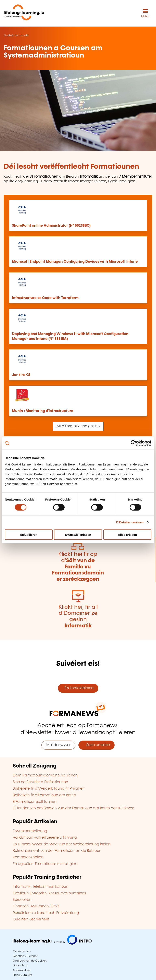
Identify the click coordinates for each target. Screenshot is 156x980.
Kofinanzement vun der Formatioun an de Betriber (57, 851)
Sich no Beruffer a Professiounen (40, 782)
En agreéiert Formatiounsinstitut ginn (45, 864)
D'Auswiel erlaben (78, 534)
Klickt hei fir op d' (78, 567)
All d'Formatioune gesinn (78, 426)
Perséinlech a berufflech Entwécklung (46, 913)
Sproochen (22, 900)
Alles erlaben (127, 534)
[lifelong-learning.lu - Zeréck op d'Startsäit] (24, 13)
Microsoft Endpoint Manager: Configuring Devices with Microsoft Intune (75, 262)
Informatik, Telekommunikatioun (41, 887)
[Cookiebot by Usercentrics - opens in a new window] (134, 443)
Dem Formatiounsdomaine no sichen (45, 775)
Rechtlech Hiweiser (25, 956)
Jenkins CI (21, 375)
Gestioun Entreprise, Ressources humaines (49, 893)
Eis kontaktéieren (78, 688)
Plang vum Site (23, 975)
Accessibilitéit (22, 970)
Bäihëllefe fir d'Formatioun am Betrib (44, 795)
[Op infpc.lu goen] (52, 944)
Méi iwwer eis (22, 951)
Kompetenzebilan (28, 857)
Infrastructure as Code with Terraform (45, 298)
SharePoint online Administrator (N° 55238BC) (51, 226)
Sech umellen (97, 745)
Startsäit (9, 35)
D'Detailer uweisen (130, 522)
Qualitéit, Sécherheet (31, 919)
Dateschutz (20, 965)
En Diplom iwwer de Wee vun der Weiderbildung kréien (62, 844)
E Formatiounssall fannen (35, 802)
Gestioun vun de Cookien (30, 961)
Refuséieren (29, 534)
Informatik (22, 35)
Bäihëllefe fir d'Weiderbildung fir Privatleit (49, 789)
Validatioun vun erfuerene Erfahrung (45, 838)
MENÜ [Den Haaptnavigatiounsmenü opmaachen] (145, 16)
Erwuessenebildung (30, 831)
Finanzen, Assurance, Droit (36, 906)
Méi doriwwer (58, 745)
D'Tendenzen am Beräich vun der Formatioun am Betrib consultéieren (74, 808)
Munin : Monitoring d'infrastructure (43, 411)
